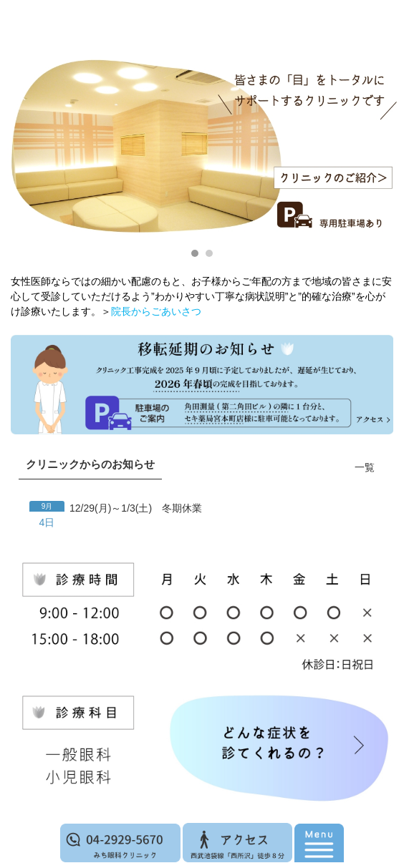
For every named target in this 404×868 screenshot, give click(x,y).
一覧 (365, 467)
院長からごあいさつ (156, 311)
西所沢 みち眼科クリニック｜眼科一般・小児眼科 (198, 65)
